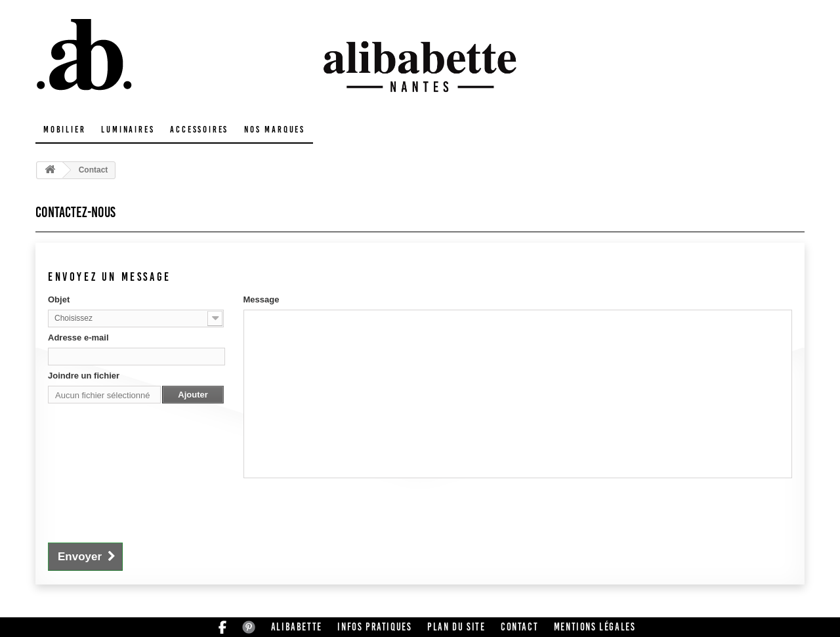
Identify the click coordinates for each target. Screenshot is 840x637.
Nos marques (275, 130)
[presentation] (148, 508)
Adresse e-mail (78, 338)
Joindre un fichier (84, 376)
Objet (59, 299)
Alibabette (297, 627)
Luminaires (128, 130)
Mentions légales (595, 627)
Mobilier (64, 130)
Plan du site (456, 627)
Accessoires (199, 130)
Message (262, 299)
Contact (519, 627)
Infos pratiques (374, 627)
